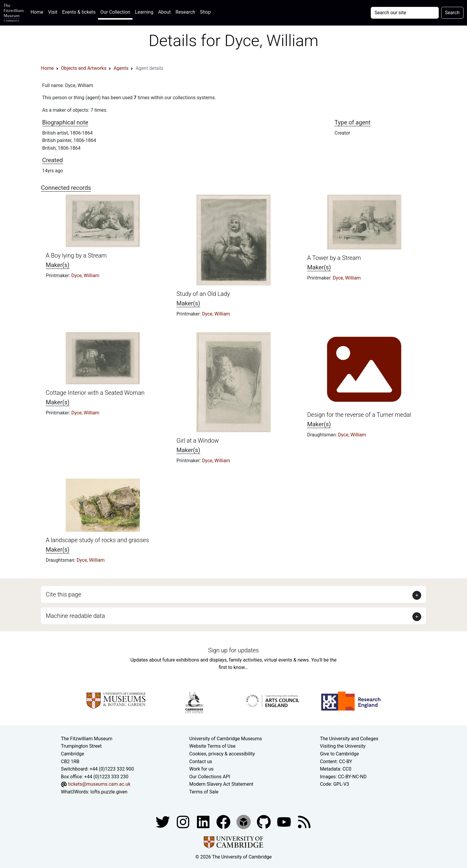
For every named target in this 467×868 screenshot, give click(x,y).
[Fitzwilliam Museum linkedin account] (224, 822)
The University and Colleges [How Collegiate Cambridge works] (349, 739)
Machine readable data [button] (75, 616)
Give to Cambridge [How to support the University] (339, 754)
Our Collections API (210, 777)
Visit (53, 12)
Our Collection (115, 12)
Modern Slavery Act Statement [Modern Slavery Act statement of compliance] (221, 784)
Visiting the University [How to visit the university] (343, 746)
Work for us (201, 769)
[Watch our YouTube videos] (285, 822)
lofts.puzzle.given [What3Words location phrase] (109, 792)
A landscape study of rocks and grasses (97, 540)
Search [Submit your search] (452, 13)
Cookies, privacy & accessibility (222, 754)
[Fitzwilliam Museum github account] (264, 822)
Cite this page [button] (63, 594)
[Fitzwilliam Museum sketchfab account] (244, 822)
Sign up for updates (233, 650)
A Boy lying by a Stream (76, 255)
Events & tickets (79, 12)
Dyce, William (85, 276)
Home (38, 11)
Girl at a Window (198, 441)
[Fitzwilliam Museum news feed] (304, 822)
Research (185, 12)
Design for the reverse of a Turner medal (359, 415)
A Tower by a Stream (334, 258)
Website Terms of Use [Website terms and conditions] (212, 746)
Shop (205, 12)
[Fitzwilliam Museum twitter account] (163, 822)
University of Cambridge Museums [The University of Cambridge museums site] (226, 739)
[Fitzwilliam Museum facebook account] (204, 822)
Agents (121, 68)
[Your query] (405, 13)
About (164, 12)
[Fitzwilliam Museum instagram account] (184, 822)
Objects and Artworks (84, 68)
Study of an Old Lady (203, 294)
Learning (144, 12)
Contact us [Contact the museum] (201, 762)
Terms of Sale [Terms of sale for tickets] (204, 792)
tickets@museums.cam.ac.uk (99, 784)
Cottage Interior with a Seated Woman (95, 393)
